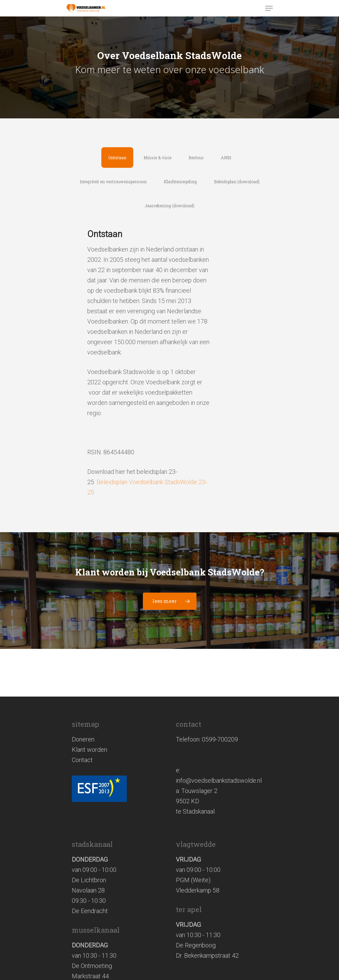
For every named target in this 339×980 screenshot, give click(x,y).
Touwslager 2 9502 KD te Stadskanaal (197, 801)
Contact (82, 760)
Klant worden (89, 750)
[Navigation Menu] (269, 8)
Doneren (83, 739)
